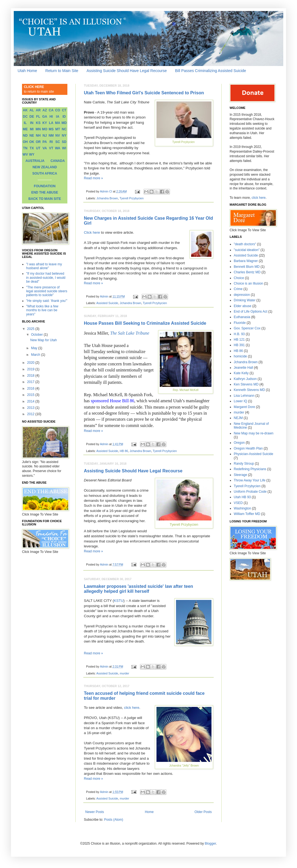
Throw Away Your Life (250, 480)
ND (25, 136)
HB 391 (239, 345)
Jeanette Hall (243, 368)
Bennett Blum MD (247, 267)
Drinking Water (245, 300)
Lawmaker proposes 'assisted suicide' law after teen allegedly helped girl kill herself (138, 589)
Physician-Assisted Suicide (253, 454)
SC (58, 142)
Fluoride (240, 323)
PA (45, 142)
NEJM (238, 418)
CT (64, 110)
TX (32, 148)
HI (51, 117)
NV (58, 136)
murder (124, 673)
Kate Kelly (241, 373)
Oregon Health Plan (248, 448)
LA (51, 123)
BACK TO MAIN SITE (45, 199)
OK (32, 142)
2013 (31, 408)
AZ (45, 110)
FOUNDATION (45, 186)
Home (149, 812)
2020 (31, 363)
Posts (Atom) (113, 820)
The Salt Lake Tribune (130, 333)
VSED (238, 503)
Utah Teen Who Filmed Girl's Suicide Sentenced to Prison (144, 93)
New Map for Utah (44, 340)
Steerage (240, 475)
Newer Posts (95, 812)
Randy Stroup (244, 464)
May (35, 348)
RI (51, 142)
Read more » (93, 178)
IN (32, 123)
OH (25, 142)
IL (25, 123)
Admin (105, 296)
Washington (242, 508)
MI (32, 129)
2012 (31, 414)
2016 (31, 388)
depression (242, 295)
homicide (240, 356)
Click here (92, 232)
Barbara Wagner (246, 261)
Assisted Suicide (107, 303)
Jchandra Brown (107, 198)
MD (64, 123)
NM (51, 136)
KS (38, 123)
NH (38, 136)
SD (64, 142)
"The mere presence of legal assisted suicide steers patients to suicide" (47, 291)
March (36, 355)
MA (58, 123)
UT (38, 148)
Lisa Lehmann (244, 396)
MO (45, 129)
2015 (31, 395)
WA (58, 148)
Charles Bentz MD (247, 272)
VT (51, 148)
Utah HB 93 (242, 497)
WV (25, 155)
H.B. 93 (239, 334)
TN (25, 148)
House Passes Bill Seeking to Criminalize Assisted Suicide (145, 323)
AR (38, 110)
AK (25, 110)
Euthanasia (242, 317)
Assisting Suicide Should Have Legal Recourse (127, 71)
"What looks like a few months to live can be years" (42, 310)
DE (32, 117)
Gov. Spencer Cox (247, 328)
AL (32, 110)
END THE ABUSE (45, 192)
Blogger (211, 844)
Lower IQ (240, 401)
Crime (238, 289)
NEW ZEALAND (45, 167)
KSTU (119, 601)
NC (64, 129)
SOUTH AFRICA (45, 173)
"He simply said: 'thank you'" (47, 301)
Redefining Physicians (250, 469)
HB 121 (239, 340)
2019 (31, 369)
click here (132, 708)
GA (45, 117)
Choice (239, 278)
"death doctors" (245, 244)
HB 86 (124, 451)
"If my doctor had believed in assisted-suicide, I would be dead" (46, 278)
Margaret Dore (244, 407)
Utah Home (27, 71)
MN (38, 129)
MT (58, 129)
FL (38, 117)
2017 (31, 382)
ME (25, 129)
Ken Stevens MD (246, 384)
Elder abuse (243, 306)
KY (45, 123)
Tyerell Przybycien (132, 198)
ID (64, 117)
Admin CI (106, 191)
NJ (45, 136)
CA (51, 110)
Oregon (239, 443)
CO (58, 110)
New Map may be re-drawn (254, 433)
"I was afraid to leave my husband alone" (44, 266)
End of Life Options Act (251, 312)
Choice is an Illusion (248, 283)
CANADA (58, 161)
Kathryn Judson (245, 379)
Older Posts (203, 812)
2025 (31, 329)
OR (38, 142)
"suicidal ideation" (247, 250)
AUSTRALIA (35, 161)
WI (64, 148)
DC (25, 117)
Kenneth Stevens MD (249, 390)
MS (51, 129)
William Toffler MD (247, 514)
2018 (31, 376)
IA (58, 117)
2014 (31, 401)
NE (32, 136)
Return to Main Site (62, 71)
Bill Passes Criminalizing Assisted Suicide (211, 71)
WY (32, 155)
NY (64, 136)
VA (45, 148)
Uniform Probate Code (250, 492)
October (37, 335)
